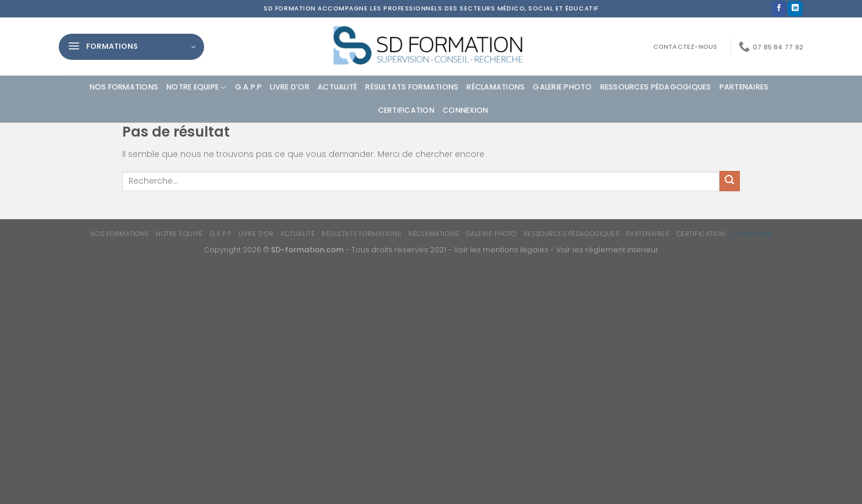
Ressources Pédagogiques (656, 87)
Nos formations (124, 87)
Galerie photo (562, 87)
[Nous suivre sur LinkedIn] (795, 9)
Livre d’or (290, 87)
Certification (406, 110)
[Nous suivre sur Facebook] (779, 9)
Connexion (465, 110)
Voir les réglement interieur (607, 250)
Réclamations (496, 87)
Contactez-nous (685, 47)
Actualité (337, 87)
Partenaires (744, 87)
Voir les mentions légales (501, 250)
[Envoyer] (730, 181)
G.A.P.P (249, 87)
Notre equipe (197, 87)
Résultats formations (412, 87)
